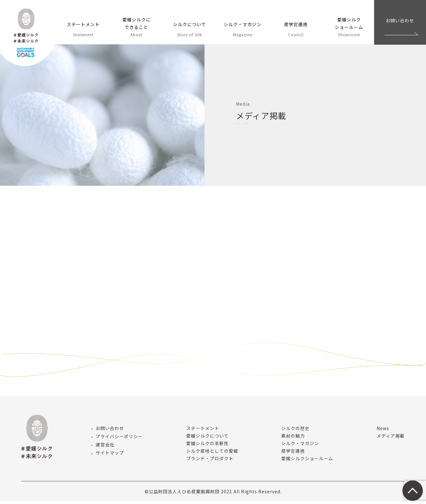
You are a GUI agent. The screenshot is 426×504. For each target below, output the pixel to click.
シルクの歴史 (295, 431)
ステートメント (203, 431)
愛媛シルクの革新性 (207, 446)
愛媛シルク (29, 38)
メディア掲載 (391, 438)
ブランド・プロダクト (210, 461)
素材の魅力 (293, 438)
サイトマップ (110, 456)
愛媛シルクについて (207, 438)
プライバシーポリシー (119, 439)
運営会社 (105, 447)
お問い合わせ (400, 20)
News (383, 431)
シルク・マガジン (300, 446)
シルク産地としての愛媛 (212, 453)
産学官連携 (293, 453)
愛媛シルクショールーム (307, 461)
